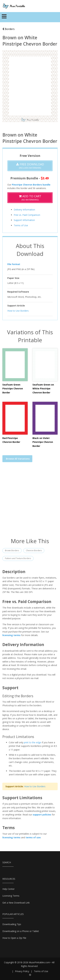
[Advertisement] (30, 502)
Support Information (24, 220)
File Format (14, 264)
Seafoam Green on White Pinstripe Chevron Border (43, 389)
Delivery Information (24, 210)
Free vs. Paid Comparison (27, 215)
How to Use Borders (18, 311)
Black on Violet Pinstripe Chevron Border (43, 442)
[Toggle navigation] (4, 17)
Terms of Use (21, 225)
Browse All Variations (18, 459)
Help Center (8, 889)
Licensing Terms (11, 896)
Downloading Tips (12, 924)
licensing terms (11, 635)
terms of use (33, 837)
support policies (42, 815)
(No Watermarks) (30, 198)
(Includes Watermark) (30, 166)
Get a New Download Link (16, 903)
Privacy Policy (22, 971)
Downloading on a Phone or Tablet (21, 931)
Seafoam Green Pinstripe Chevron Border (13, 389)
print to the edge (32, 742)
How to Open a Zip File (14, 938)
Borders (8, 29)
